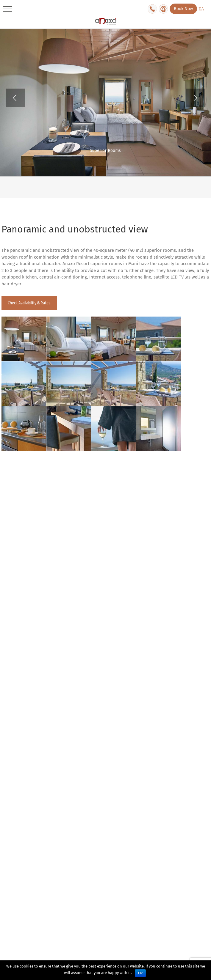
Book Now (183, 9)
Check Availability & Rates (29, 303)
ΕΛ (201, 9)
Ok (140, 973)
